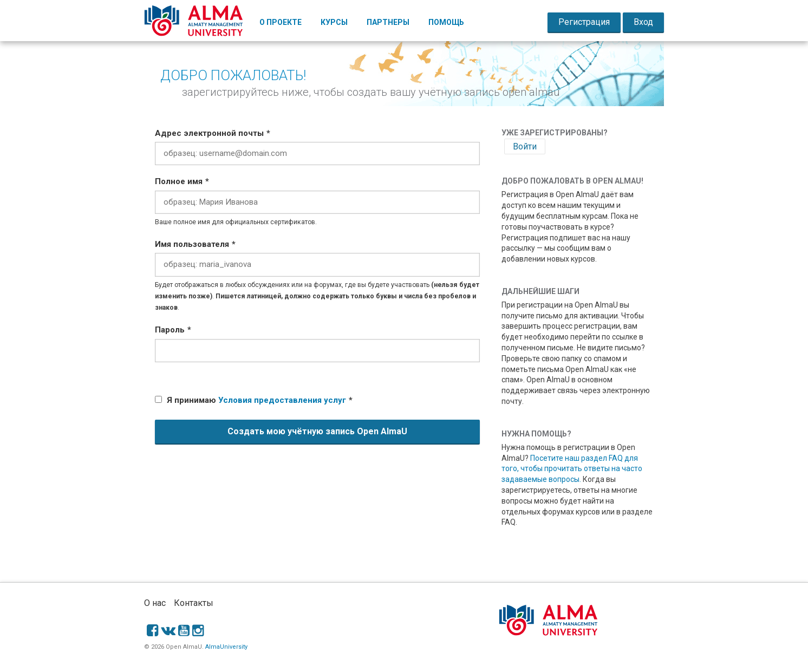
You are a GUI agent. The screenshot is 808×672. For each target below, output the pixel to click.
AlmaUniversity (226, 647)
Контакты (194, 603)
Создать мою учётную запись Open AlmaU (317, 431)
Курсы (334, 22)
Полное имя (179, 181)
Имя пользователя (192, 244)
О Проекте (281, 22)
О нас (155, 603)
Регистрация (584, 22)
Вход (643, 22)
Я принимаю (256, 400)
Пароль (170, 330)
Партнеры (388, 22)
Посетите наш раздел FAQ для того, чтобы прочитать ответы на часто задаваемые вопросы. (572, 469)
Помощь (446, 22)
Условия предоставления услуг (282, 400)
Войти (525, 146)
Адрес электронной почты (209, 133)
